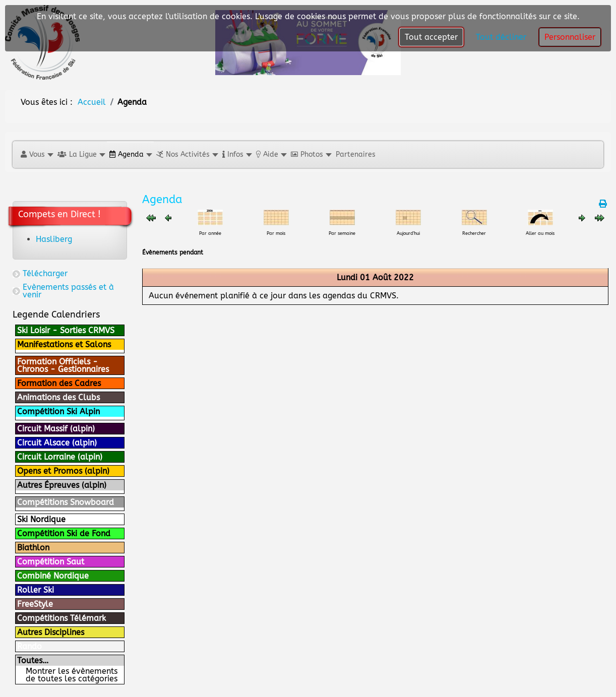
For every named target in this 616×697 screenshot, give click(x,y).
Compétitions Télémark (61, 618)
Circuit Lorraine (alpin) (60, 457)
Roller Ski (36, 590)
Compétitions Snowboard (66, 502)
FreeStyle (35, 604)
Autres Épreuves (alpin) (62, 485)
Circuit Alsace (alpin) (57, 443)
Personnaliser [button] (570, 37)
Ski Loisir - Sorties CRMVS (66, 330)
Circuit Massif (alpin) (56, 429)
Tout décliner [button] (501, 37)
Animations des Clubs (58, 397)
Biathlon (33, 548)
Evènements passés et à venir (68, 291)
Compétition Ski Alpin (58, 411)
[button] (37, 154)
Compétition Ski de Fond (64, 533)
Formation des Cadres (59, 383)
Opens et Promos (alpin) (63, 471)
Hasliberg (54, 239)
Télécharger (45, 273)
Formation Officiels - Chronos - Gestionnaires (63, 365)
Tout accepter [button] (431, 37)
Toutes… (33, 660)
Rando (29, 646)
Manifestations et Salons (64, 344)
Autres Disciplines (51, 632)
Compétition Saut (51, 562)
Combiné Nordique (53, 576)
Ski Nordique (41, 519)
